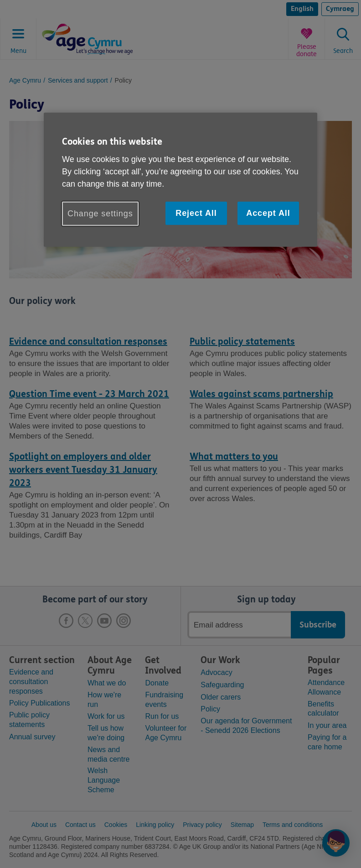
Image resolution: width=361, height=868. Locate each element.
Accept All (268, 213)
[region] (180, 180)
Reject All (196, 213)
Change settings (100, 214)
